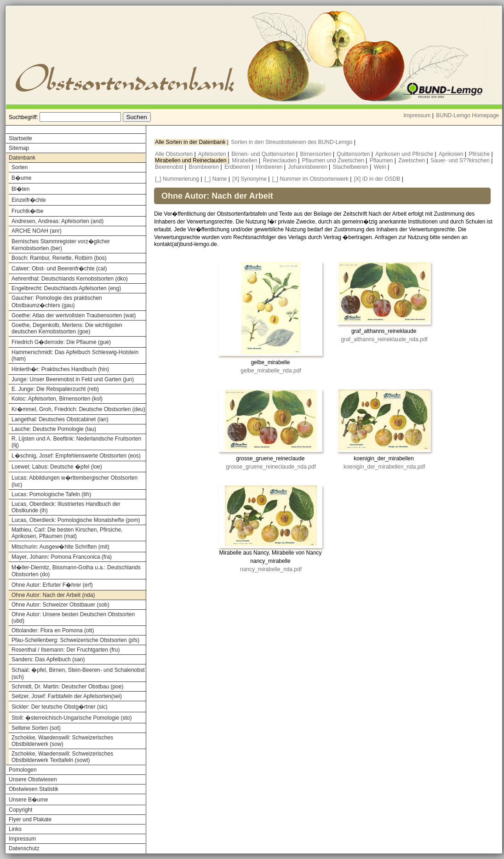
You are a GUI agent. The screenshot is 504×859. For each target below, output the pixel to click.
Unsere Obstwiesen (33, 779)
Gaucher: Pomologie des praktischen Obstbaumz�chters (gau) (57, 302)
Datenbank (22, 158)
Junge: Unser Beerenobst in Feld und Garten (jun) (73, 379)
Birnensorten (317, 154)
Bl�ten (20, 189)
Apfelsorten (213, 154)
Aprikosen (452, 154)
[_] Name (216, 179)
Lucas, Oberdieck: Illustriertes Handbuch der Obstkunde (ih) (66, 507)
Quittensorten (354, 154)
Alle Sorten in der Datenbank (191, 142)
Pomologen (23, 770)
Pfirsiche (480, 154)
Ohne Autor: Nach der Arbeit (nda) (53, 595)
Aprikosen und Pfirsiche (405, 154)
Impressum (417, 115)
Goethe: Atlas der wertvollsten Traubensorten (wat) (74, 315)
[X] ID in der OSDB (377, 179)
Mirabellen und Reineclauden (192, 160)
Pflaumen (382, 160)
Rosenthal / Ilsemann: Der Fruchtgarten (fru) (66, 650)
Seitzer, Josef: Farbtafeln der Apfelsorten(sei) (67, 696)
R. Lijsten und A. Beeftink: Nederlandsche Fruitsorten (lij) (76, 442)
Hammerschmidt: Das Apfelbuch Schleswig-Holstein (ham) (75, 355)
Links (15, 829)
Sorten (20, 167)
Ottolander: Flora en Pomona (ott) (53, 630)
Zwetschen (412, 160)
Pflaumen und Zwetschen (334, 160)
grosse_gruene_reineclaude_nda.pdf (271, 467)
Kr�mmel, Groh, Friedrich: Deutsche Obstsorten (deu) (78, 409)
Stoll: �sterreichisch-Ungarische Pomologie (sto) (72, 718)
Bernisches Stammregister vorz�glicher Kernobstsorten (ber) (61, 245)
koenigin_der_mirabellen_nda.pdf (384, 467)
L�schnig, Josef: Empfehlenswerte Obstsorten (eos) (76, 456)
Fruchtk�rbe (27, 211)
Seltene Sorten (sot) (36, 728)
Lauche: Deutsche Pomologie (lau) (54, 429)
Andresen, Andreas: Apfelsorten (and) (57, 221)
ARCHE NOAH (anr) (37, 231)
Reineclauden (280, 160)
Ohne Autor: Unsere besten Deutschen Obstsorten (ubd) (73, 618)
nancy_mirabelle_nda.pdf (271, 569)
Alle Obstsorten (175, 154)
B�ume (21, 178)
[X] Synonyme (249, 179)
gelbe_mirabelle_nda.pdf (271, 371)
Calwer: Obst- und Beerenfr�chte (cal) (59, 269)
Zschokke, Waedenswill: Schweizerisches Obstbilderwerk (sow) (62, 741)
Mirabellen (245, 160)
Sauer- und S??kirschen (461, 160)
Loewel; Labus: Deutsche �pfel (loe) (57, 467)
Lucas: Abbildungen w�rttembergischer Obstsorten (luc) (74, 481)
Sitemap (19, 148)
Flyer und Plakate (30, 819)
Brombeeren (204, 167)
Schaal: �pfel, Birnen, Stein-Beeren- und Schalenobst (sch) (78, 673)
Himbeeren (270, 167)
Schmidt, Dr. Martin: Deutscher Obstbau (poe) (67, 687)
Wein (381, 167)
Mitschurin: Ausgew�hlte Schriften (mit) (60, 547)
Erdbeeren (238, 167)
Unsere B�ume (28, 800)
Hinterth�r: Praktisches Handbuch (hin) (60, 369)
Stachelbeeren (352, 167)
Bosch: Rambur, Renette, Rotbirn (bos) (59, 258)
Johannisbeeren (308, 167)
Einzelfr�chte (29, 200)
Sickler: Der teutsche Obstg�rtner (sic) (60, 707)
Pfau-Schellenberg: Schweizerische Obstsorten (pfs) (75, 640)
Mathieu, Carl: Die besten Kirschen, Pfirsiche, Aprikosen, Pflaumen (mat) (67, 533)
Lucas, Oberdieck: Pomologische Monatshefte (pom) (76, 520)
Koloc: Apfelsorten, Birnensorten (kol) (57, 399)
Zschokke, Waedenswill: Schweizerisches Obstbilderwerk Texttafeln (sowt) (62, 757)
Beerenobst (170, 167)
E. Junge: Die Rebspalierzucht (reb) (55, 389)
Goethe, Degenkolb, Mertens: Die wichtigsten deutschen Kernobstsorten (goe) (67, 328)
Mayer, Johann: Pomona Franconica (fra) (62, 557)
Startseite (20, 138)
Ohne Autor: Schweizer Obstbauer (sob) (60, 605)
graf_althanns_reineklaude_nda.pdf (384, 339)
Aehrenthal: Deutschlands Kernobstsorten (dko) (70, 279)
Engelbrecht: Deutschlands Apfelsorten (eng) (66, 288)
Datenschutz (24, 848)
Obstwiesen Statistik (34, 789)
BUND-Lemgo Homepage (467, 115)
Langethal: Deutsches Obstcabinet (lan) (60, 419)
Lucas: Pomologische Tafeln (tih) (51, 494)
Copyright (20, 810)
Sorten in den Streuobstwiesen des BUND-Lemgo (292, 142)
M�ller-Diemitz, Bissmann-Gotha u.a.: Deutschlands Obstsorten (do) (76, 571)
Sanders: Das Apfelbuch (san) (48, 659)
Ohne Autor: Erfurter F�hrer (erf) (52, 585)
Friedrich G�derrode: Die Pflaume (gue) (61, 342)
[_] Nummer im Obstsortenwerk (310, 179)
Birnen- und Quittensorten (264, 154)
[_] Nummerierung (177, 179)
